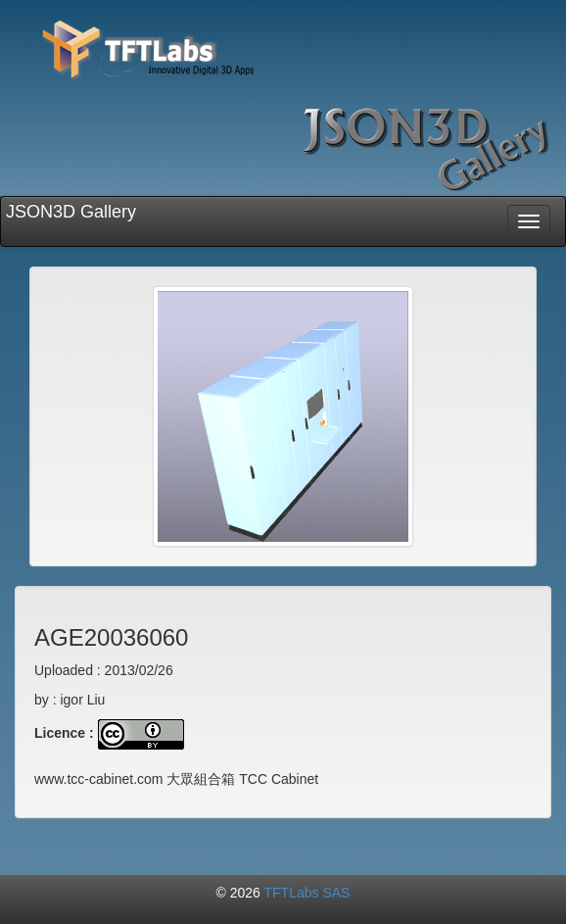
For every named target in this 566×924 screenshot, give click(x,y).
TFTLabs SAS (307, 893)
